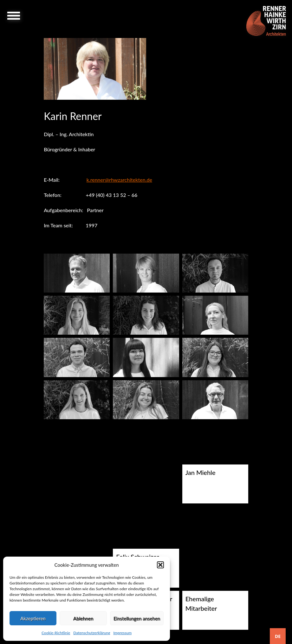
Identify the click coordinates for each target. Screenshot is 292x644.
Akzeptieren (33, 618)
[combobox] (278, 636)
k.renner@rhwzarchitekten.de (119, 180)
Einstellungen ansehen (137, 618)
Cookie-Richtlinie (56, 633)
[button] (160, 565)
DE (278, 636)
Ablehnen (83, 618)
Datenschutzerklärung (92, 633)
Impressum (122, 633)
